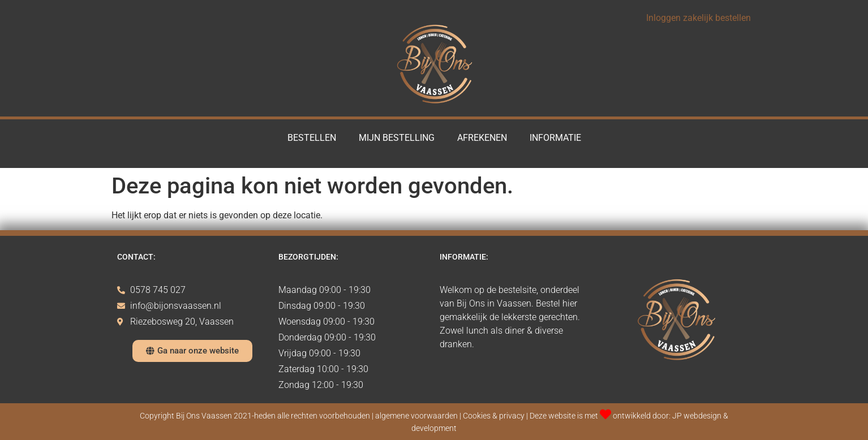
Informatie (555, 138)
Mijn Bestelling (397, 138)
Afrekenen (482, 138)
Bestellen (312, 138)
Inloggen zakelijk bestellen (699, 18)
